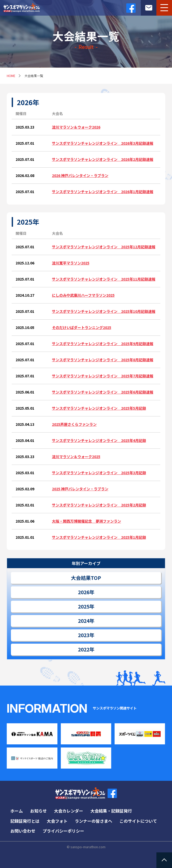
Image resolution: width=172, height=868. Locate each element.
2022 (84, 649)
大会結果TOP (86, 578)
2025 (84, 606)
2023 (84, 635)
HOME (11, 76)
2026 (84, 592)
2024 (84, 621)
